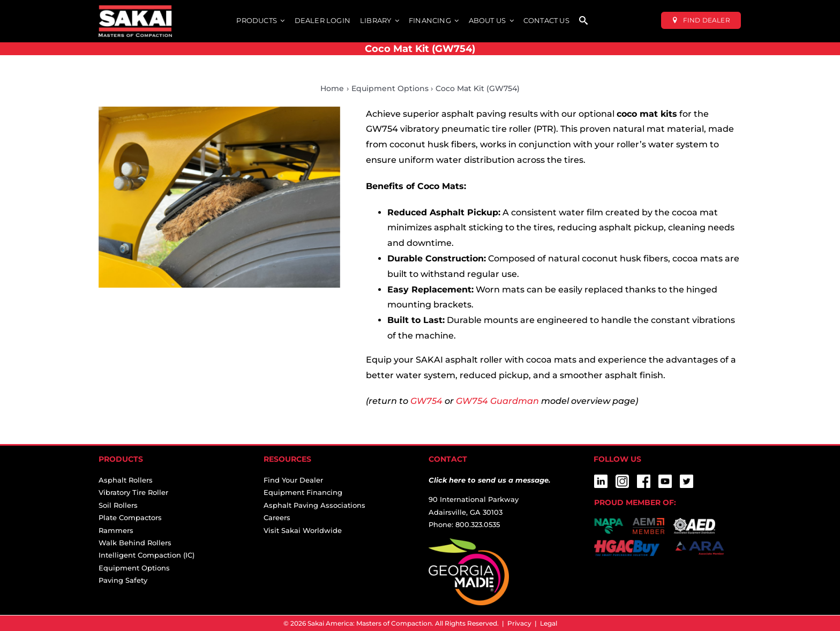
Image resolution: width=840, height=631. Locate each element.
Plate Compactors (130, 517)
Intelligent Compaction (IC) (147, 555)
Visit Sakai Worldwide (303, 530)
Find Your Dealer (293, 480)
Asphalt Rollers (126, 480)
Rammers (116, 530)
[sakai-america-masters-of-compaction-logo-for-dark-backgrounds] (135, 9)
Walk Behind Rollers (135, 543)
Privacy (519, 623)
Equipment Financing (303, 492)
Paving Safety (123, 580)
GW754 (426, 401)
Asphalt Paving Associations (314, 505)
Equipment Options (134, 568)
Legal (549, 623)
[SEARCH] (583, 21)
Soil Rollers (118, 505)
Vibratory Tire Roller (133, 492)
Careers (277, 517)
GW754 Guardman (497, 401)
